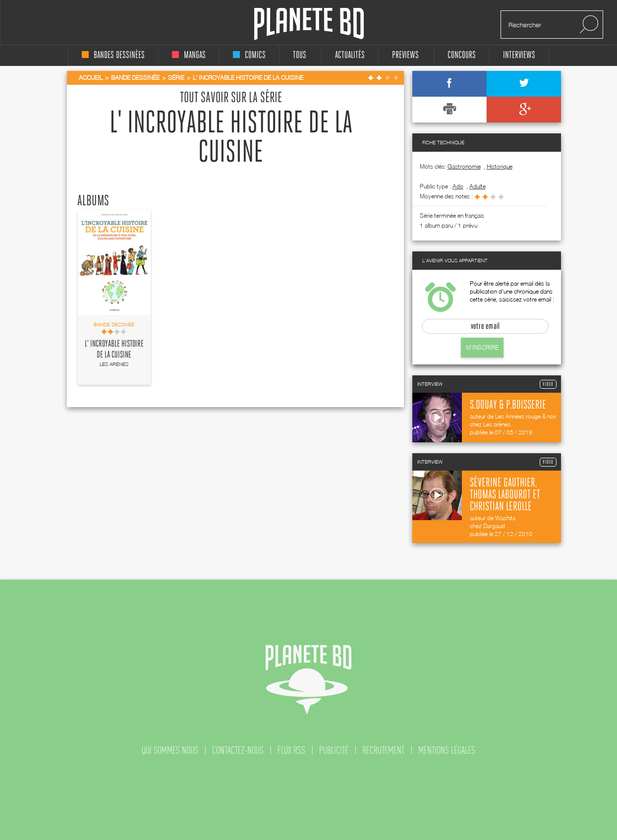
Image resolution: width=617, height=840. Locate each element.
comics (249, 55)
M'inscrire (482, 347)
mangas (189, 55)
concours (462, 55)
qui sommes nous (170, 750)
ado (458, 186)
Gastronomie (464, 166)
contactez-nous (238, 750)
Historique (500, 166)
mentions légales (447, 750)
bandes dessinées (113, 55)
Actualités (350, 55)
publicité (334, 750)
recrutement (383, 750)
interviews (519, 55)
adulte (477, 186)
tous (300, 55)
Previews (405, 55)
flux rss (291, 750)
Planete (309, 24)
